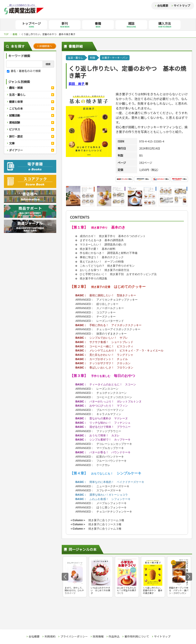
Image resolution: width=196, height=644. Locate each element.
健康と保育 (16, 102)
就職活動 (15, 115)
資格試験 (15, 122)
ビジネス (15, 129)
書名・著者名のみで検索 (24, 71)
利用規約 (50, 637)
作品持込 (114, 637)
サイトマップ (182, 5)
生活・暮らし (17, 94)
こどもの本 (16, 108)
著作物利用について (137, 637)
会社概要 (163, 5)
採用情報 (98, 637)
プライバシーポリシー (74, 637)
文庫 (12, 143)
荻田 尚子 (77, 84)
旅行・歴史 (16, 136)
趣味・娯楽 (16, 88)
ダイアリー (16, 150)
